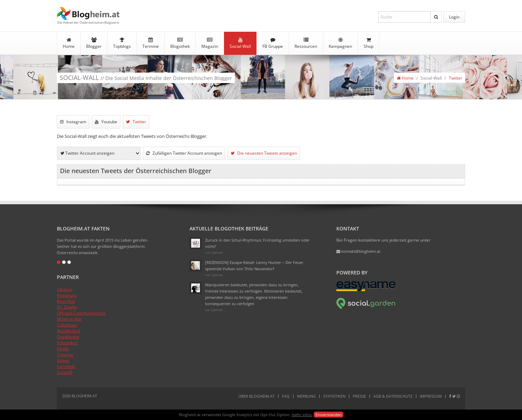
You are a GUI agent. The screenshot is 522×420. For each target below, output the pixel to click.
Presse (359, 396)
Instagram (73, 122)
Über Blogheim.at (256, 396)
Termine (151, 43)
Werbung (306, 396)
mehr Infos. (302, 415)
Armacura (67, 295)
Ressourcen (306, 43)
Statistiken (334, 396)
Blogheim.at (88, 13)
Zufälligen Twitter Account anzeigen (184, 153)
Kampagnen (340, 43)
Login (454, 17)
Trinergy (65, 355)
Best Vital (66, 301)
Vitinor (63, 360)
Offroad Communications (81, 313)
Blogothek (180, 43)
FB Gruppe (273, 43)
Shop (368, 43)
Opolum (65, 289)
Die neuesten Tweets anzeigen (264, 153)
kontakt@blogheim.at (358, 251)
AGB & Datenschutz (393, 396)
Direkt (63, 349)
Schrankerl (67, 343)
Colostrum (67, 325)
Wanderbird (68, 331)
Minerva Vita (69, 319)
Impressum (431, 396)
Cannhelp (66, 366)
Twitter (456, 78)
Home (69, 43)
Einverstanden (329, 415)
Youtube (106, 122)
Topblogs (122, 43)
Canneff (65, 372)
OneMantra (68, 337)
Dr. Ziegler (67, 307)
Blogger (94, 43)
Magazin (210, 43)
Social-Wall (240, 43)
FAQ (286, 396)
